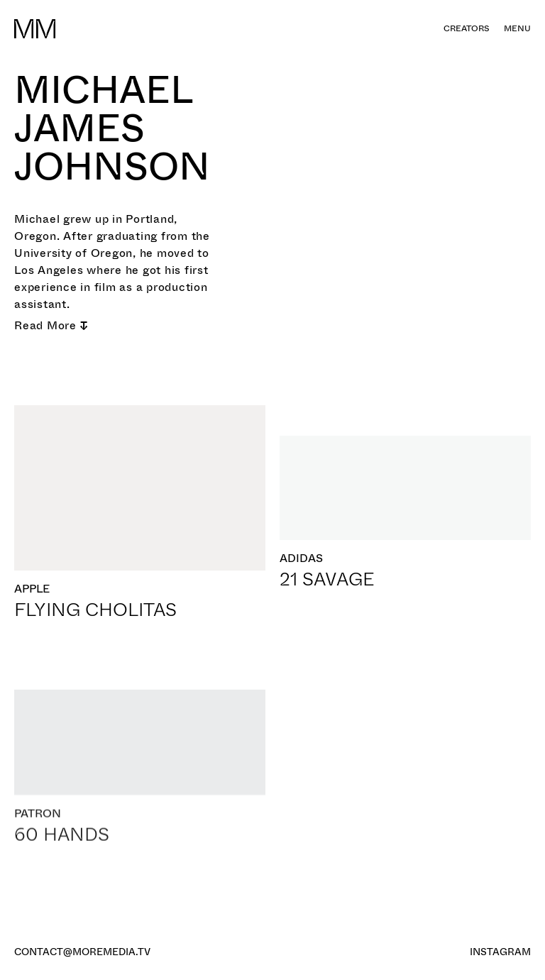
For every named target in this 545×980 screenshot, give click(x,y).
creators (467, 28)
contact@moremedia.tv (82, 952)
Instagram (500, 952)
